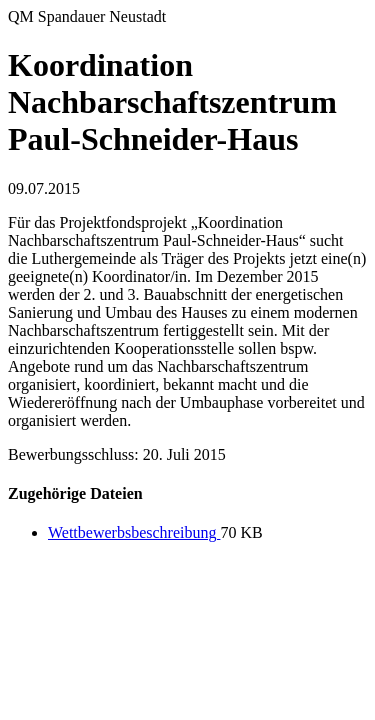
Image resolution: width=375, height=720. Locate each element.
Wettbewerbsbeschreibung (134, 532)
